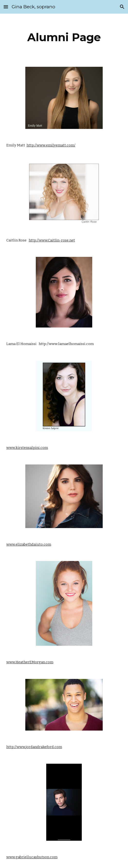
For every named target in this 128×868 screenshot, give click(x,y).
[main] (64, 37)
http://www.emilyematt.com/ (51, 145)
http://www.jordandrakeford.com (34, 747)
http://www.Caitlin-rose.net (52, 240)
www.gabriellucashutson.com (32, 857)
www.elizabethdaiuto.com (29, 544)
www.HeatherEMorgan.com (30, 662)
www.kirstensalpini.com (27, 448)
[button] (6, 7)
